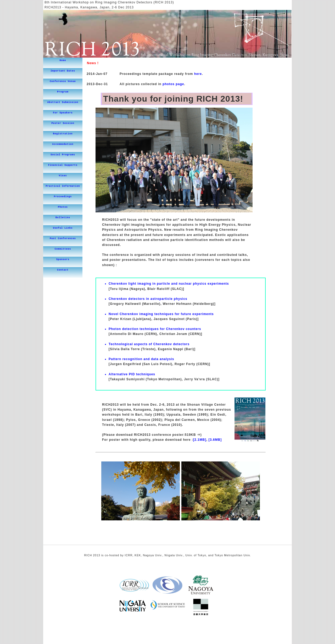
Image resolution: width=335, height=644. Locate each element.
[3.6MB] (215, 440)
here (198, 74)
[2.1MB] (200, 440)
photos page (173, 84)
